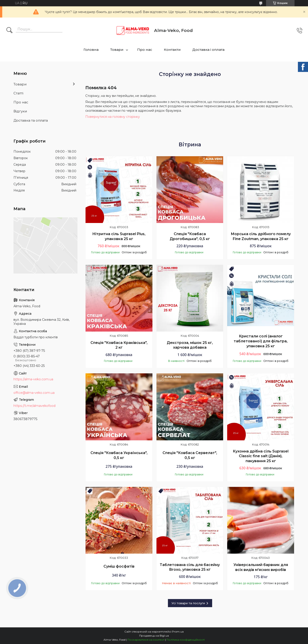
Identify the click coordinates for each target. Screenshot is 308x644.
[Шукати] (9, 31)
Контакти (172, 50)
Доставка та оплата (31, 120)
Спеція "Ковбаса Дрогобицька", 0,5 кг (190, 236)
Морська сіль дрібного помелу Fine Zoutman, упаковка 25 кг (261, 236)
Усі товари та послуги (188, 603)
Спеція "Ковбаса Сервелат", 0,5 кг (190, 455)
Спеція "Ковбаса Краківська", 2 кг (119, 345)
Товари (117, 50)
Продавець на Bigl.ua (154, 636)
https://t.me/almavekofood (34, 406)
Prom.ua (178, 632)
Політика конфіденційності (186, 640)
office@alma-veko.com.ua (34, 393)
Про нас (145, 50)
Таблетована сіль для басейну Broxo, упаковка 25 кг (190, 567)
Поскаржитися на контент (146, 640)
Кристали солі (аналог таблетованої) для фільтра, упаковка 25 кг (261, 341)
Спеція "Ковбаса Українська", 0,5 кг (119, 455)
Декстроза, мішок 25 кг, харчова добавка (190, 345)
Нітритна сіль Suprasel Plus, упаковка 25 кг (119, 236)
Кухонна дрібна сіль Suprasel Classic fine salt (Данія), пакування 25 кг (261, 456)
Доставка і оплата (208, 50)
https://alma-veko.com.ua (33, 379)
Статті (18, 93)
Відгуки (20, 111)
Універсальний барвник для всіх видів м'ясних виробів (261, 567)
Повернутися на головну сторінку (113, 117)
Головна (91, 50)
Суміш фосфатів (119, 566)
